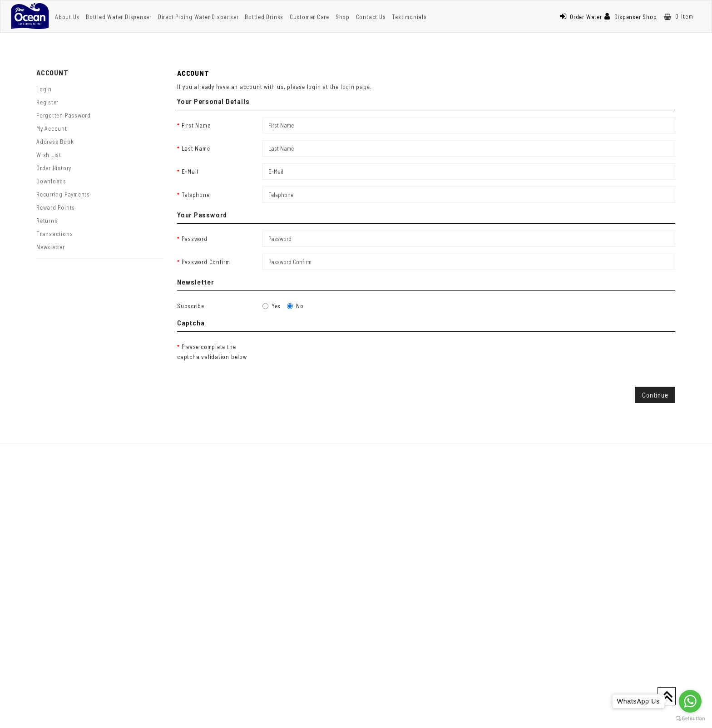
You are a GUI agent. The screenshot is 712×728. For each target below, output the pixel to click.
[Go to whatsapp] (690, 701)
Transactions (54, 234)
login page (355, 87)
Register (47, 102)
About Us (67, 17)
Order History (54, 168)
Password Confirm (206, 262)
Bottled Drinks (264, 17)
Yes (272, 306)
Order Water (581, 17)
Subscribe (191, 306)
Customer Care (309, 17)
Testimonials (409, 17)
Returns (47, 221)
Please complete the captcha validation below (212, 352)
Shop (343, 17)
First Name (196, 125)
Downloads (51, 181)
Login (44, 89)
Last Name (196, 148)
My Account (52, 128)
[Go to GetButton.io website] (690, 719)
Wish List (49, 155)
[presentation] (331, 356)
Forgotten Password (64, 115)
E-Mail (190, 172)
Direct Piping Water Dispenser (198, 17)
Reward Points (56, 207)
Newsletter (51, 247)
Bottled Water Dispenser (119, 17)
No (295, 306)
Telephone (196, 195)
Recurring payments (63, 194)
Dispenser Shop (631, 17)
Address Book (55, 142)
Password (195, 239)
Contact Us (371, 17)
